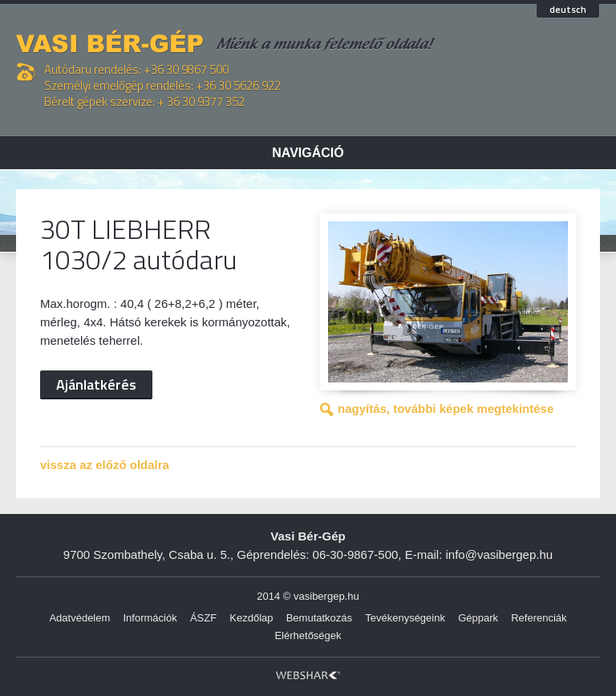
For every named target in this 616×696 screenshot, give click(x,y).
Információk (150, 618)
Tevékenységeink (405, 618)
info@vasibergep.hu (500, 554)
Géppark (478, 618)
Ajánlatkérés (96, 384)
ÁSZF (203, 618)
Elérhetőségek (308, 635)
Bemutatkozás (319, 618)
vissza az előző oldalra (105, 465)
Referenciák (539, 618)
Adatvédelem (79, 618)
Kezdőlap (251, 618)
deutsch (568, 10)
